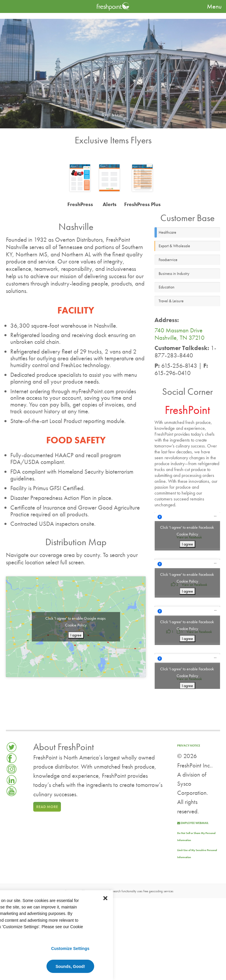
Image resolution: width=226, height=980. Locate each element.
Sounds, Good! (70, 966)
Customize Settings (70, 949)
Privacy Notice (189, 746)
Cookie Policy (76, 625)
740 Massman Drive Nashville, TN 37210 (180, 334)
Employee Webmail (193, 823)
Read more (47, 807)
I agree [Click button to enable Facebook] (187, 544)
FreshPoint (187, 410)
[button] (105, 898)
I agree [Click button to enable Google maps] (76, 635)
